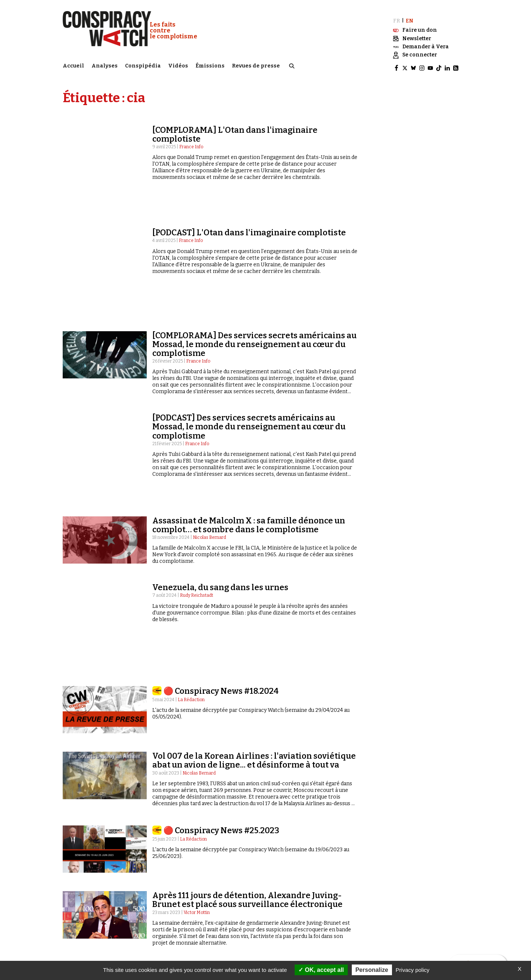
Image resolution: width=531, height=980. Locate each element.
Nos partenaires (291, 923)
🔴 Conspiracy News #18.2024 (221, 556)
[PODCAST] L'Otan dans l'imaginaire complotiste (249, 200)
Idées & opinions (85, 923)
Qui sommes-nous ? (293, 902)
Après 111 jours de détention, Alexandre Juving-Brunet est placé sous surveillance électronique (247, 765)
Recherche (395, 902)
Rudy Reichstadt (197, 505)
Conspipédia (143, 65)
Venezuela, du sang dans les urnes (220, 497)
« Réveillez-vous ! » (188, 923)
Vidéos (178, 65)
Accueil (73, 65)
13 (426, 837)
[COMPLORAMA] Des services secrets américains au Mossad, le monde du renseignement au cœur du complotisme (254, 274)
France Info (191, 143)
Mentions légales (293, 930)
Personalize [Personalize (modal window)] (372, 970)
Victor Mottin (197, 777)
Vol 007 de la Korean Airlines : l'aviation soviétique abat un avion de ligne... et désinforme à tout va (254, 625)
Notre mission (288, 909)
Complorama (182, 916)
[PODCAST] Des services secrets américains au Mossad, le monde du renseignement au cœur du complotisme (249, 356)
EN (409, 18)
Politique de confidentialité (308, 937)
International (81, 916)
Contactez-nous (392, 909)
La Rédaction (191, 565)
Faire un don (394, 931)
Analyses (105, 65)
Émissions (210, 65)
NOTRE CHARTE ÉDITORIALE (302, 916)
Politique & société (87, 909)
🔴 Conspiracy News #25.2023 (221, 695)
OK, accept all (321, 970)
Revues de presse (256, 65)
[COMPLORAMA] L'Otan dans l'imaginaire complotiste (235, 131)
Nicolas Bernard (209, 447)
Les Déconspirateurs (191, 930)
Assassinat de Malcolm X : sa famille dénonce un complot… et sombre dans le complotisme (249, 434)
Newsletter (387, 924)
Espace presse (389, 917)
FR (397, 18)
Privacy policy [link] (413, 970)
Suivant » (451, 837)
